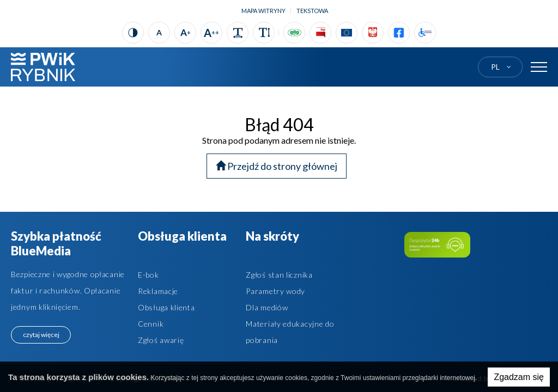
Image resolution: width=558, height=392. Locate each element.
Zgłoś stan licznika (279, 275)
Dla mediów (267, 307)
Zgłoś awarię (161, 340)
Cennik (151, 324)
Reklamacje (158, 291)
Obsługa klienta (166, 307)
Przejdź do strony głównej (277, 166)
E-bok (148, 275)
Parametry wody (275, 291)
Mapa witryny (263, 11)
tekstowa (312, 11)
